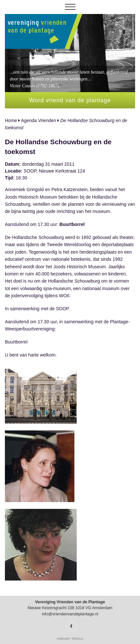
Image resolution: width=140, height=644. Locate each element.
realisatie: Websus (70, 639)
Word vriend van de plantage (70, 100)
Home (11, 120)
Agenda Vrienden (39, 120)
